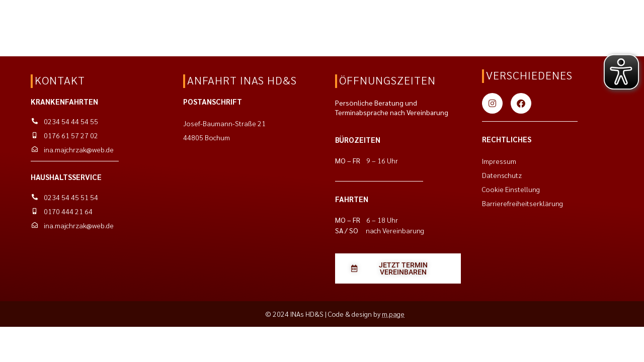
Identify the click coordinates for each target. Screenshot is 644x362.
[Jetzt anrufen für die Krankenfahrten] (488, 17)
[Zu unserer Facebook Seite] (521, 103)
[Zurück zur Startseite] (43, 17)
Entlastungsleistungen (123, 29)
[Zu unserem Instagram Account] (492, 103)
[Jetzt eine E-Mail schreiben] (469, 18)
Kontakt (198, 29)
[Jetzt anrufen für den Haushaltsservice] (557, 17)
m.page (393, 314)
